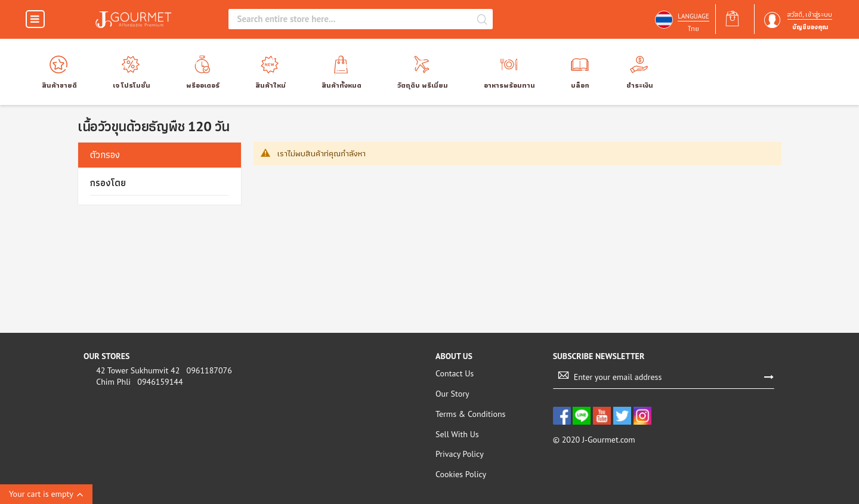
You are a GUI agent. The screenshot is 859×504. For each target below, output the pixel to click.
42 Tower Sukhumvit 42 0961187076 (161, 370)
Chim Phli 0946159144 (136, 382)
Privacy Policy (460, 454)
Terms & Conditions (471, 414)
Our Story (452, 394)
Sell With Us (457, 434)
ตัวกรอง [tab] (105, 154)
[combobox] (352, 19)
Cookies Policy (461, 474)
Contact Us (455, 373)
